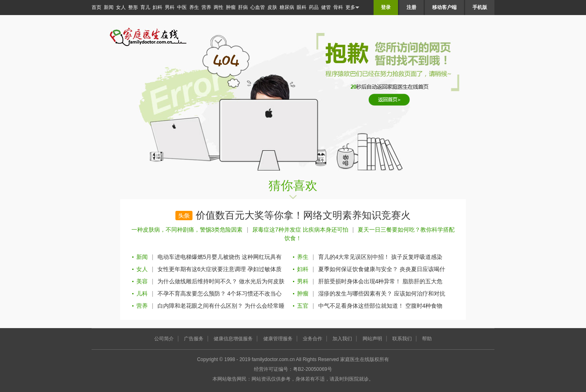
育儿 (145, 7)
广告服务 (194, 339)
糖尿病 (287, 7)
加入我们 (342, 339)
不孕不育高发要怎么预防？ (192, 293)
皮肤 (272, 7)
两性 (219, 7)
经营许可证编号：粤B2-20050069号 (293, 369)
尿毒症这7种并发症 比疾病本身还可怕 (300, 230)
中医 (182, 7)
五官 (303, 306)
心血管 (258, 7)
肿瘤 (231, 7)
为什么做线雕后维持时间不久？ (197, 281)
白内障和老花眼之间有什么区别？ (200, 306)
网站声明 (372, 339)
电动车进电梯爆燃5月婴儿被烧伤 (199, 257)
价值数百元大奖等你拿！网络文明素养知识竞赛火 (303, 215)
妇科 (157, 7)
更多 (352, 8)
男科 (170, 7)
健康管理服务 (278, 339)
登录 (386, 7)
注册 (411, 7)
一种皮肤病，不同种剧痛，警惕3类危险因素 (187, 230)
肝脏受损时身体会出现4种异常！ (360, 281)
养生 (194, 7)
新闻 (109, 7)
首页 (96, 7)
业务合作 (313, 339)
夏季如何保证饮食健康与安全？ (358, 269)
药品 (314, 7)
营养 (206, 7)
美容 (142, 281)
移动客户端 (444, 7)
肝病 (243, 7)
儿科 (142, 293)
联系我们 (402, 339)
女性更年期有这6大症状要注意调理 (202, 269)
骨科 (338, 7)
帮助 (427, 339)
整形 (133, 7)
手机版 (480, 7)
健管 (326, 7)
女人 (121, 7)
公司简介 (164, 339)
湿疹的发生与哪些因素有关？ (355, 293)
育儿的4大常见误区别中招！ (354, 257)
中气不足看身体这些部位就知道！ (361, 306)
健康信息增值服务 (233, 339)
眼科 (302, 7)
